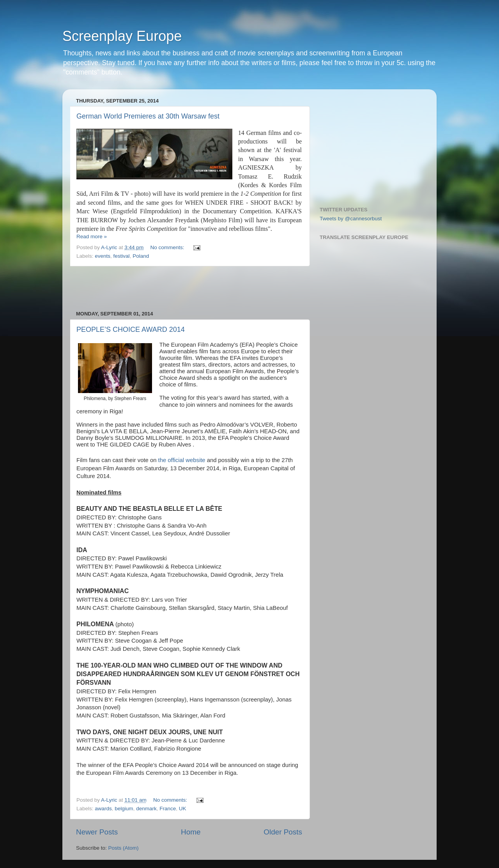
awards (103, 809)
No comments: (168, 247)
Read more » (92, 236)
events (103, 256)
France (168, 809)
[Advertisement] (189, 289)
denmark (146, 809)
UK (183, 809)
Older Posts (283, 832)
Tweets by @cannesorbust (351, 219)
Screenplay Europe (122, 36)
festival (122, 256)
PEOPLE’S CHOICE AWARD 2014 (131, 329)
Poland (141, 256)
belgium (124, 809)
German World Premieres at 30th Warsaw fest (148, 116)
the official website (181, 460)
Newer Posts (97, 832)
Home (191, 832)
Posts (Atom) (124, 848)
